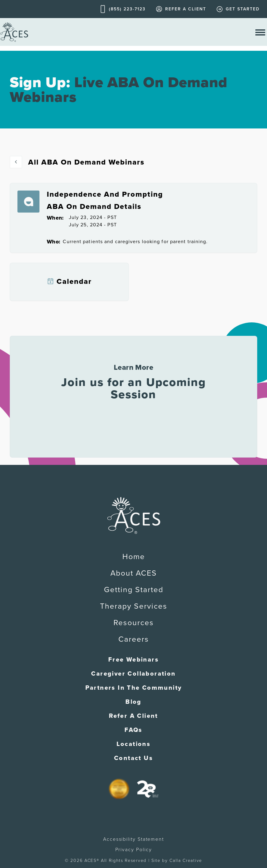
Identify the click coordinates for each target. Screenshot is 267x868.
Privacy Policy (134, 850)
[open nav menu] (260, 32)
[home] (14, 32)
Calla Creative (186, 861)
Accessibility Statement (133, 839)
